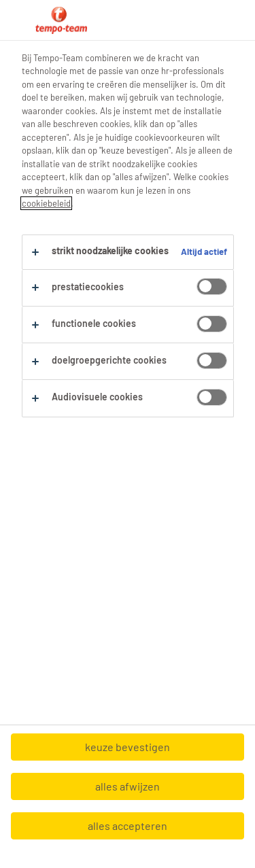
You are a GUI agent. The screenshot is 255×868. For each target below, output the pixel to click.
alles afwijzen (128, 786)
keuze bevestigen (128, 747)
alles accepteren (128, 826)
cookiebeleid (46, 203)
